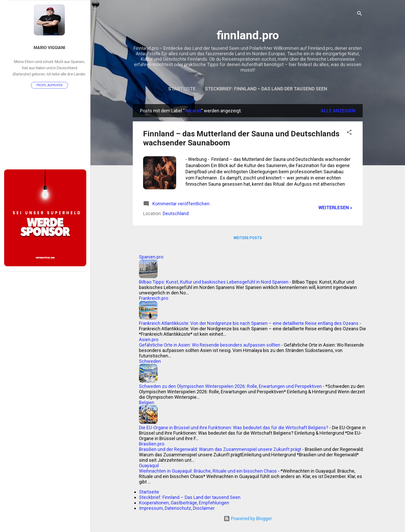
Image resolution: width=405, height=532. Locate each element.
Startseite (182, 89)
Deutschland (176, 213)
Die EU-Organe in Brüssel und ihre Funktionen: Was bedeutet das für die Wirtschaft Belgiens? (234, 428)
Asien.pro (149, 339)
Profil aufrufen (49, 85)
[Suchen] (360, 14)
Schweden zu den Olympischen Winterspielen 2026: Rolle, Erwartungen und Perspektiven (230, 386)
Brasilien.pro (152, 444)
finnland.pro (248, 35)
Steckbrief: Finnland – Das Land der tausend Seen (266, 89)
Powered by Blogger (248, 518)
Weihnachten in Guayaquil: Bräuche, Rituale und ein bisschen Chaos (208, 471)
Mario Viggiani (49, 48)
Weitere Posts (248, 238)
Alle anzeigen (338, 111)
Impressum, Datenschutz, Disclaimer (177, 508)
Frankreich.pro (154, 298)
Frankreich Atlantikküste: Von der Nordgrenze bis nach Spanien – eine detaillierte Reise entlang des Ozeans (249, 323)
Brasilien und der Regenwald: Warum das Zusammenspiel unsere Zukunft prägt (220, 449)
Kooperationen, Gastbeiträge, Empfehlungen (184, 503)
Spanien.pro (151, 257)
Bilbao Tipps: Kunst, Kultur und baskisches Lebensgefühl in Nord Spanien (214, 282)
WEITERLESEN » (335, 208)
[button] (349, 133)
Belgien (147, 402)
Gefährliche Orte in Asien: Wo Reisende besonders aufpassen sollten (210, 345)
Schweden (150, 361)
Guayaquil (149, 465)
